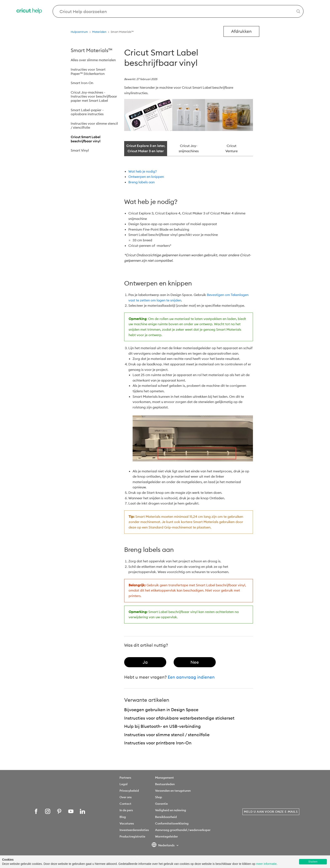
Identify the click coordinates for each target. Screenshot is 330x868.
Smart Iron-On (82, 83)
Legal (124, 784)
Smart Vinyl (80, 150)
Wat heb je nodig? (143, 171)
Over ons (126, 797)
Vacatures (127, 823)
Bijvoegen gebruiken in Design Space (161, 710)
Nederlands (163, 846)
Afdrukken (241, 31)
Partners (125, 778)
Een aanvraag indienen (191, 677)
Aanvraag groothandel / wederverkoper (183, 830)
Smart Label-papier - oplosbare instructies (87, 112)
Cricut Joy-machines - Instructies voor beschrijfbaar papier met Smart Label (94, 96)
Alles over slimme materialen (93, 60)
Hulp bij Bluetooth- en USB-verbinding (162, 726)
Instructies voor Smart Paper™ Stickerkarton (88, 71)
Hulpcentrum (79, 32)
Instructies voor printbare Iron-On (158, 743)
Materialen (99, 32)
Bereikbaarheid (166, 817)
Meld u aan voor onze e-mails (271, 812)
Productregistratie (132, 836)
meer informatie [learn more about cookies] (266, 864)
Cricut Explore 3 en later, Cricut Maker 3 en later (146, 148)
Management (164, 778)
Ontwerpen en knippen (146, 177)
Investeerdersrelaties (134, 830)
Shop (159, 797)
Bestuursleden (165, 784)
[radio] (145, 662)
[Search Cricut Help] (178, 11)
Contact (125, 804)
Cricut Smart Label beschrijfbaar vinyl (86, 139)
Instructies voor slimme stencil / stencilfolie (94, 126)
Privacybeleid (129, 791)
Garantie (161, 804)
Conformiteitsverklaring (172, 823)
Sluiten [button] (313, 862)
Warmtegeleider (166, 836)
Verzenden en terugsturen (173, 791)
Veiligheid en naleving (171, 810)
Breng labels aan (142, 182)
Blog (123, 817)
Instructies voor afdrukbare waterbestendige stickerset (179, 718)
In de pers (126, 810)
